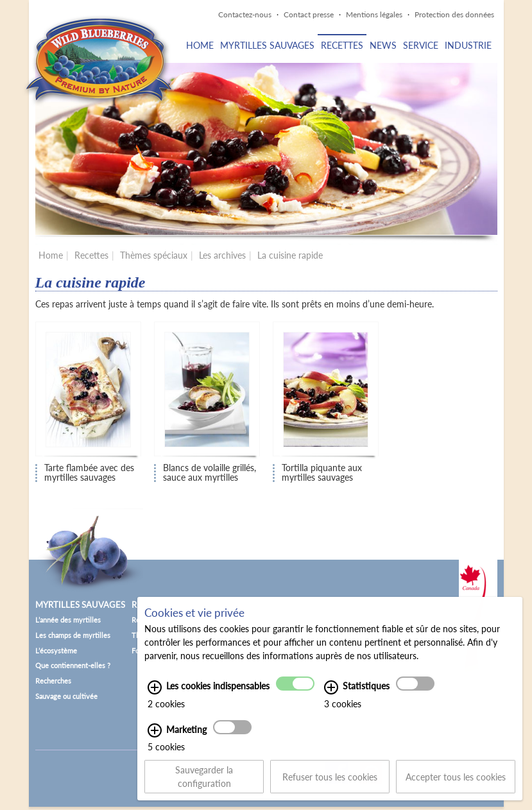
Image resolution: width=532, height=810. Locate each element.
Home (200, 45)
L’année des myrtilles (68, 620)
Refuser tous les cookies (330, 782)
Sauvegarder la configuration (204, 782)
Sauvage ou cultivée (66, 696)
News (383, 45)
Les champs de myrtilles (73, 635)
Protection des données (454, 14)
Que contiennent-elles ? (73, 665)
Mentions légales (374, 14)
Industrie (468, 45)
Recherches (53, 681)
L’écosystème (56, 651)
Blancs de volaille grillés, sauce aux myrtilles (210, 473)
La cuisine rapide (290, 255)
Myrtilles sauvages (267, 45)
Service (421, 45)
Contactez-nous (245, 14)
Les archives (222, 255)
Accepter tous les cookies (456, 782)
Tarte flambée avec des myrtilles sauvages (89, 473)
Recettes (342, 45)
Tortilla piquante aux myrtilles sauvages (322, 473)
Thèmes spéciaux (154, 255)
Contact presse (309, 14)
